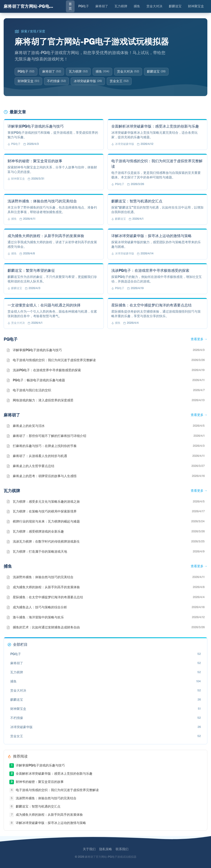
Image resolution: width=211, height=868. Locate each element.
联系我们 (122, 849)
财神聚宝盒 (196, 6)
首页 (70, 6)
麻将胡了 (102, 6)
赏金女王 (119, 81)
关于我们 (89, 849)
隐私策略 (106, 849)
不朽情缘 (56, 81)
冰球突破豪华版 (88, 81)
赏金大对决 (154, 6)
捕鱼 (137, 6)
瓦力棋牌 (121, 6)
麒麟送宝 (175, 6)
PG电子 (84, 6)
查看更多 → (199, 339)
